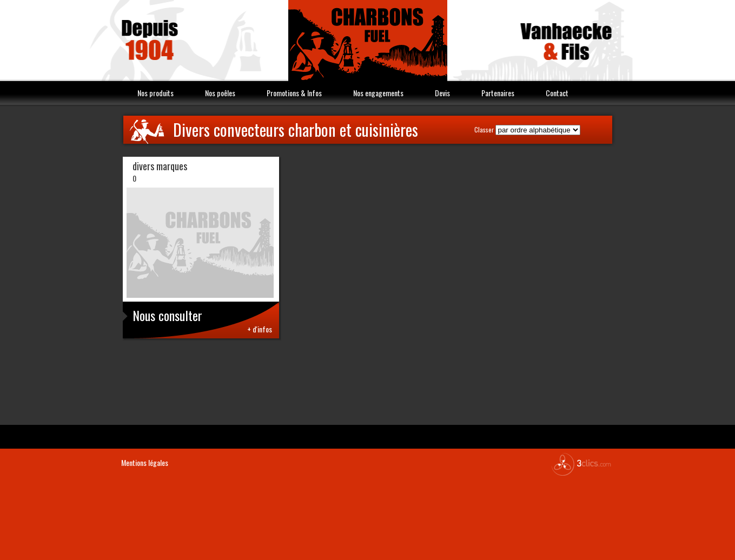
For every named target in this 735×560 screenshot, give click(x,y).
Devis (442, 93)
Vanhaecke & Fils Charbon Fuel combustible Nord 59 (368, 41)
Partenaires (498, 93)
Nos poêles (220, 93)
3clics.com (581, 464)
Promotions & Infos (294, 93)
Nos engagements (378, 93)
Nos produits (155, 93)
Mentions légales (145, 462)
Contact (557, 93)
